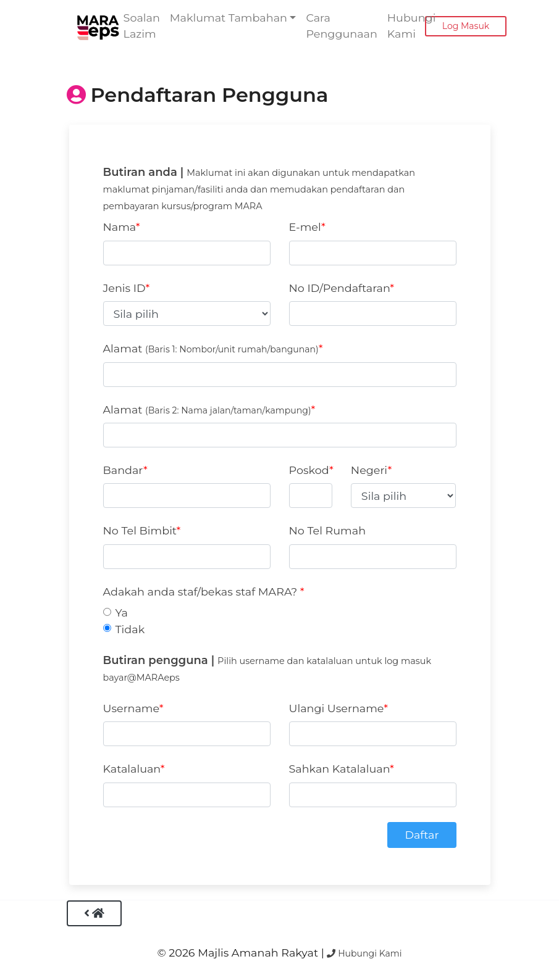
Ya (122, 612)
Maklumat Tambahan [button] (229, 18)
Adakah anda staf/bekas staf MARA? (202, 592)
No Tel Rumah (328, 530)
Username (131, 708)
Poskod (309, 470)
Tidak (130, 629)
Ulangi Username (337, 708)
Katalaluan (132, 769)
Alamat (211, 348)
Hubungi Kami (412, 26)
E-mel (305, 227)
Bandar (123, 470)
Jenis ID (124, 288)
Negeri (369, 470)
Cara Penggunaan (341, 26)
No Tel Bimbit (140, 530)
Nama (120, 227)
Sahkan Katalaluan (340, 769)
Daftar (422, 835)
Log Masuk (466, 26)
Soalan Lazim (142, 26)
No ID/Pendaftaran (340, 288)
